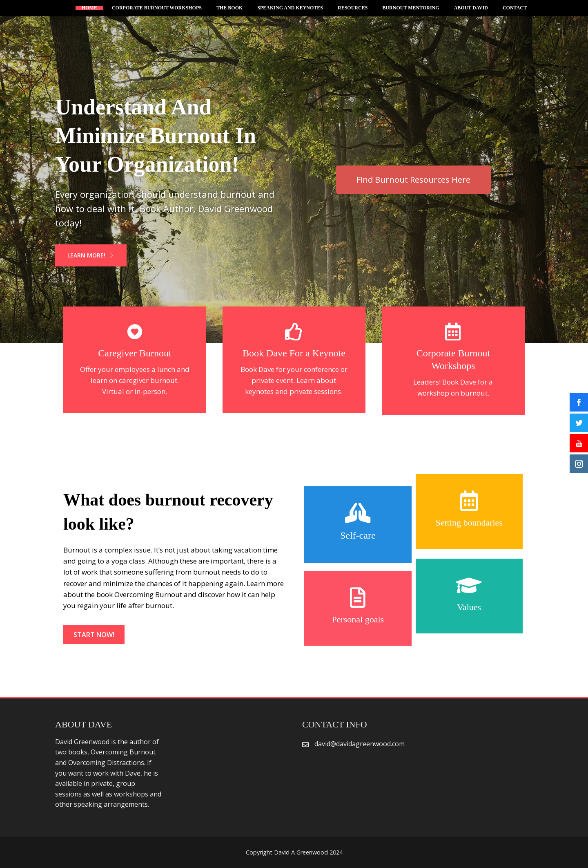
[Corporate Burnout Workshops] (453, 332)
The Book (229, 8)
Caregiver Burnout (135, 353)
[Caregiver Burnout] (135, 332)
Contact (515, 8)
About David (471, 8)
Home (89, 8)
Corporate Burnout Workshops (157, 8)
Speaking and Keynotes (290, 8)
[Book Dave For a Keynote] (294, 332)
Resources (353, 8)
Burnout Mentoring (411, 8)
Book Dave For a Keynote (294, 353)
